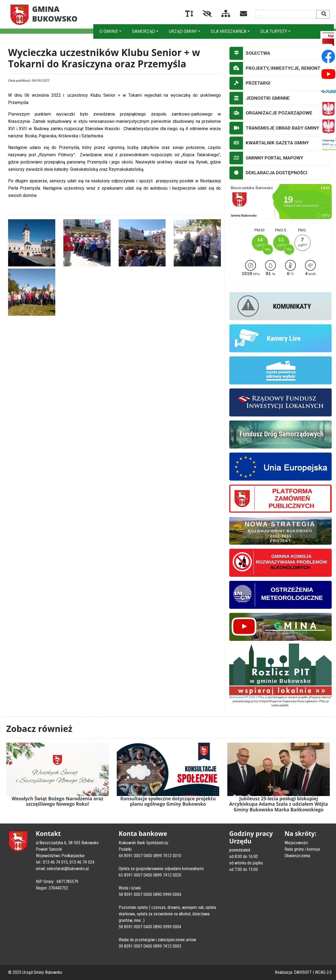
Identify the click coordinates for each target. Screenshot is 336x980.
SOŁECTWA (250, 53)
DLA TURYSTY (274, 31)
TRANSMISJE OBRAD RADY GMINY (274, 128)
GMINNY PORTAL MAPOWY (266, 158)
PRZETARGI (250, 83)
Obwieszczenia (297, 856)
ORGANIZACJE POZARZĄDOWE (271, 113)
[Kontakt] (239, 15)
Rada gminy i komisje (302, 849)
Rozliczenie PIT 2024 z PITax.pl (248, 697)
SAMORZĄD (143, 31)
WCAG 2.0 (323, 972)
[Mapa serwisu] (222, 15)
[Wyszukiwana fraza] (286, 14)
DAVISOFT (303, 972)
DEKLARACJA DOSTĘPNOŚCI (268, 173)
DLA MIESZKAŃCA (229, 31)
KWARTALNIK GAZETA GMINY (269, 143)
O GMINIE (109, 31)
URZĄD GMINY (183, 31)
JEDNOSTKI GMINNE (260, 98)
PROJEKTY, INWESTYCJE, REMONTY (276, 68)
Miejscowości (296, 843)
